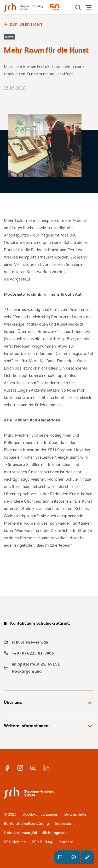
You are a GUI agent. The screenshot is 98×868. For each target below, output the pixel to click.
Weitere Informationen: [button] (49, 726)
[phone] (47, 653)
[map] (47, 668)
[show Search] (78, 7)
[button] (60, 857)
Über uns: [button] (49, 703)
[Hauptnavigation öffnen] (89, 7)
